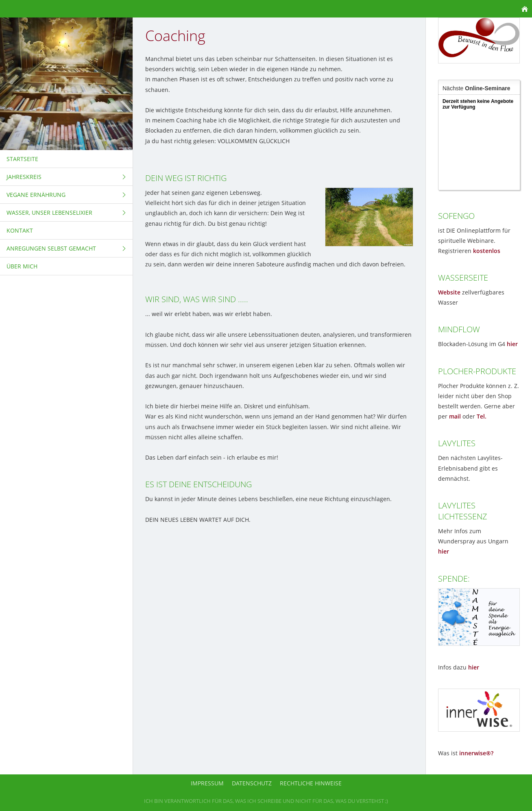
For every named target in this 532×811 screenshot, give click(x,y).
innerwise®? (476, 753)
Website (449, 292)
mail (455, 416)
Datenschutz (252, 783)
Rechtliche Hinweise (311, 783)
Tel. (482, 416)
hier (512, 344)
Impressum (207, 783)
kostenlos (487, 251)
